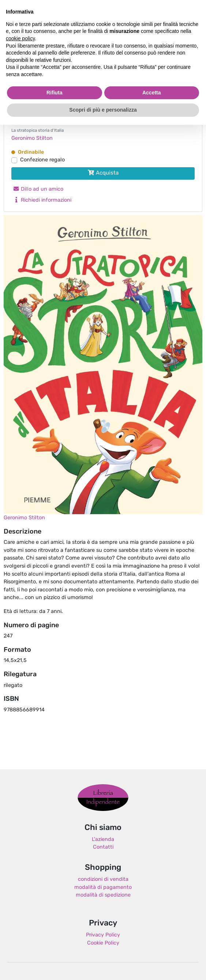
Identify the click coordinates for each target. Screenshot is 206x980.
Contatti (103, 847)
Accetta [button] (152, 93)
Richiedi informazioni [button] (42, 200)
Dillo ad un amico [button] (38, 189)
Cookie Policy (103, 943)
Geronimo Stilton (32, 139)
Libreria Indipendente (103, 798)
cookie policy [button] (20, 38)
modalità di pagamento (103, 888)
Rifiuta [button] (55, 93)
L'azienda (103, 840)
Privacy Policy (103, 935)
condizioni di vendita (103, 880)
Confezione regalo (42, 160)
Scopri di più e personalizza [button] (103, 110)
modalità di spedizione (103, 895)
